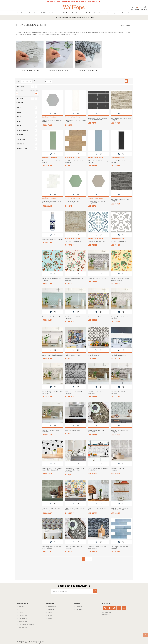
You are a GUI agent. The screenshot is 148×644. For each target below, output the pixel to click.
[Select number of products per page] (48, 81)
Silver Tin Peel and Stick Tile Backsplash (74, 548)
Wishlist (50, 619)
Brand (19, 117)
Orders (50, 613)
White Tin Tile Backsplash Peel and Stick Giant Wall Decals (120, 509)
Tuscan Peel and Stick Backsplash (98, 317)
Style (19, 121)
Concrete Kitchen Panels (73, 430)
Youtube (114, 608)
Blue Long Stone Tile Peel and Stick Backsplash (52, 548)
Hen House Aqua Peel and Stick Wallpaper (52, 279)
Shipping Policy (24, 622)
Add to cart (51, 113)
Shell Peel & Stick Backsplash (51, 317)
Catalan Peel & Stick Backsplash (98, 279)
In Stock (20, 99)
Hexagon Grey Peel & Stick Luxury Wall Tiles (53, 121)
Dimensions (21, 144)
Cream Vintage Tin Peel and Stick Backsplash (52, 393)
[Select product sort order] (27, 81)
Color (19, 108)
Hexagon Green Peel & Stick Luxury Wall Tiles (74, 202)
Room (19, 112)
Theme (19, 126)
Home (122, 25)
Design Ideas (23, 616)
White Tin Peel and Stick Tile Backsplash (119, 431)
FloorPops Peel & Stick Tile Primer (53, 240)
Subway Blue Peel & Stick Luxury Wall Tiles (98, 162)
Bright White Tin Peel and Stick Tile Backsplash (97, 509)
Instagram (105, 608)
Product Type (22, 148)
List (130, 81)
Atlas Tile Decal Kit (94, 355)
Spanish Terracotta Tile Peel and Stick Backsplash (75, 509)
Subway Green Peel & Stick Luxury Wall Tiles (53, 162)
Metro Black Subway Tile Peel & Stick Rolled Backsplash (98, 119)
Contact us (79, 607)
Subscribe (95, 591)
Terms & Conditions (27, 643)
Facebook (110, 608)
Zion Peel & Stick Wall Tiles (119, 242)
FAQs (21, 610)
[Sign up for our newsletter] (72, 591)
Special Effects (22, 130)
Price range (21, 87)
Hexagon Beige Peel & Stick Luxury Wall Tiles (96, 202)
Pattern (20, 135)
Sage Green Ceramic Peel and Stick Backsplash (51, 509)
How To (21, 613)
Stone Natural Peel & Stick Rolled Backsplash (121, 119)
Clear (33, 87)
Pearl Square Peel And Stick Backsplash (119, 469)
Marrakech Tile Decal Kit (118, 355)
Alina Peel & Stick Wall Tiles (96, 242)
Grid (126, 81)
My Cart (133, 9)
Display (36, 81)
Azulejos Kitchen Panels (72, 355)
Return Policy (23, 619)
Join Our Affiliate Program (26, 625)
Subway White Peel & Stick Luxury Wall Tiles (75, 121)
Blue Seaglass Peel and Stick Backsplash (119, 548)
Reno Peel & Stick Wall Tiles (74, 242)
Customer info (52, 607)
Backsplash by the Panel (59, 71)
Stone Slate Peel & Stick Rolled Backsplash (120, 200)
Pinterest (119, 608)
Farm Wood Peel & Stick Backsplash (95, 393)
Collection (21, 139)
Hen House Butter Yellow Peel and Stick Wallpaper (120, 279)
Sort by (18, 81)
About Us (22, 607)
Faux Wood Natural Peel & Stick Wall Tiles (75, 162)
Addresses (51, 610)
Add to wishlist (55, 113)
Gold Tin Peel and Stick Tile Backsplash (96, 431)
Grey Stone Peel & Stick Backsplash (118, 393)
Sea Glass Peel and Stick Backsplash (73, 318)
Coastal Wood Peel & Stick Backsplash (51, 431)
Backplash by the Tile (30, 71)
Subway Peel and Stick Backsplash (53, 355)
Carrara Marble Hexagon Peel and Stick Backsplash (98, 469)
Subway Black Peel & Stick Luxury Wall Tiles (121, 162)
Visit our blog (23, 628)
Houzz (124, 608)
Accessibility (79, 610)
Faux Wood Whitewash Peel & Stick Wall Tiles (52, 202)
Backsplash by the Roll (89, 71)
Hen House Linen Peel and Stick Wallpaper (75, 279)
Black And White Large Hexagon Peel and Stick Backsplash (52, 469)
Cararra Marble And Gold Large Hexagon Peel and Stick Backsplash (75, 470)
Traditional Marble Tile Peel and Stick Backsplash (98, 548)
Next (91, 559)
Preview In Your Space (50, 117)
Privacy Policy (40, 643)
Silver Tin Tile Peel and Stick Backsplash (74, 393)
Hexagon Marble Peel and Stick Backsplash (120, 318)
